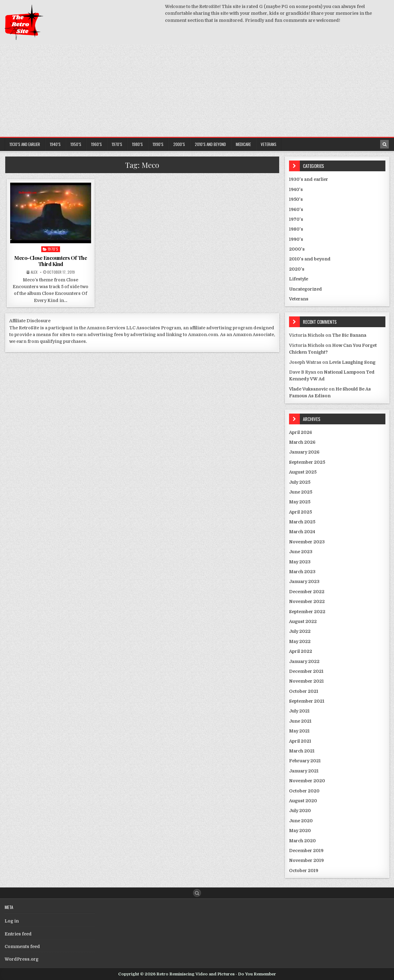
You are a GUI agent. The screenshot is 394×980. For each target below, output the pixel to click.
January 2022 (304, 661)
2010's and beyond (310, 259)
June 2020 (301, 821)
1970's (53, 249)
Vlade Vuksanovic (308, 389)
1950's (296, 199)
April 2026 (301, 432)
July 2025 (300, 482)
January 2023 (304, 581)
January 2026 (304, 452)
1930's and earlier (309, 179)
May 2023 (300, 562)
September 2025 (307, 462)
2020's (297, 269)
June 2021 (300, 721)
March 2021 (302, 751)
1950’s (76, 144)
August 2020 (303, 801)
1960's (296, 209)
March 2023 (302, 572)
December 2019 (306, 851)
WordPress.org (22, 959)
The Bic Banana (349, 335)
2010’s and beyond (210, 144)
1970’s (117, 144)
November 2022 (307, 601)
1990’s (158, 144)
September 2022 (307, 612)
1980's (296, 229)
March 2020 (302, 841)
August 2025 (303, 472)
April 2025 (300, 512)
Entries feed (18, 934)
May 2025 (300, 502)
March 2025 (302, 522)
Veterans (269, 144)
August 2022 (303, 621)
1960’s (96, 144)
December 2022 (307, 592)
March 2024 (302, 532)
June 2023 (301, 552)
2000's (297, 249)
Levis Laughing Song (352, 362)
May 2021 (299, 731)
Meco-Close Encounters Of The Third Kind (50, 261)
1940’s (55, 144)
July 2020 (300, 811)
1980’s (137, 144)
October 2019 (304, 871)
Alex (34, 272)
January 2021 (304, 771)
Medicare (243, 144)
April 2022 (301, 651)
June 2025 (301, 492)
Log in (12, 921)
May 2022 (300, 641)
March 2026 (302, 442)
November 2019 (306, 860)
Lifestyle (299, 279)
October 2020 (304, 791)
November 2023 (307, 542)
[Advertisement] (197, 91)
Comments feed (22, 946)
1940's (296, 189)
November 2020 (307, 781)
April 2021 (300, 741)
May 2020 (300, 831)
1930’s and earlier (25, 144)
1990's (296, 239)
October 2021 (304, 691)
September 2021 (307, 701)
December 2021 (306, 671)
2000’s (179, 144)
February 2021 (305, 761)
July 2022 (300, 631)
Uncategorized (306, 289)
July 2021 (299, 711)
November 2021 (306, 681)
